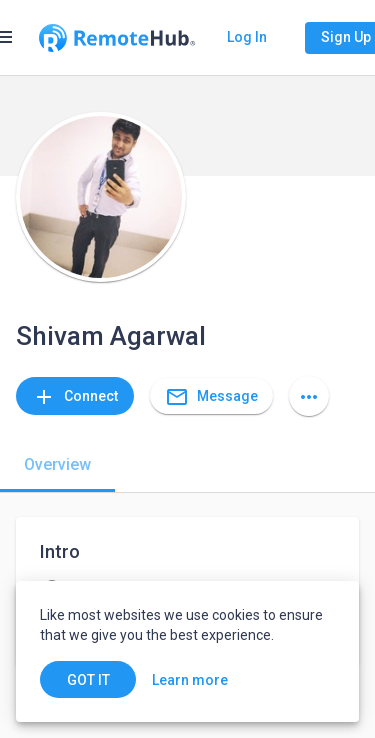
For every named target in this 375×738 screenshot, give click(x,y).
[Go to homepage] (117, 38)
